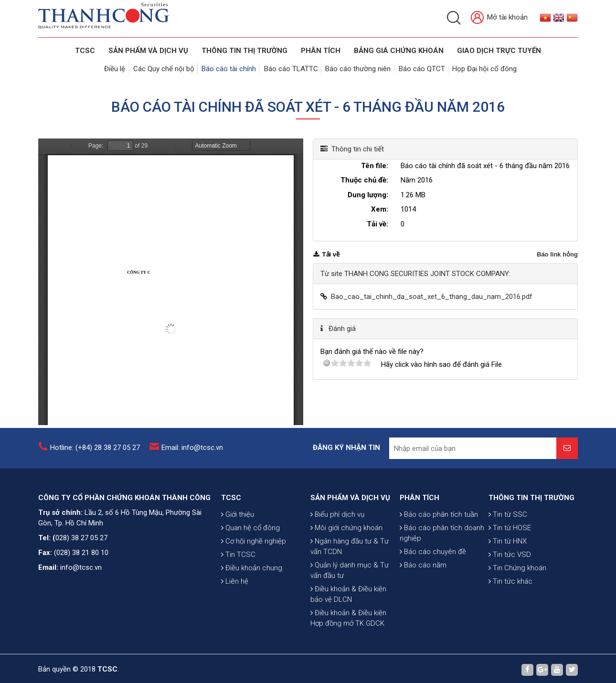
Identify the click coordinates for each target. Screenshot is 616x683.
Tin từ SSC (508, 553)
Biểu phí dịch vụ (337, 570)
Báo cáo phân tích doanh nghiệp (442, 564)
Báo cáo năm (423, 596)
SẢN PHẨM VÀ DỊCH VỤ (148, 51)
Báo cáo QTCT (420, 68)
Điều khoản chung (252, 606)
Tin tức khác (510, 619)
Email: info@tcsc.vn (192, 452)
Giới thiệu (238, 553)
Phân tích (321, 51)
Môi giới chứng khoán (346, 584)
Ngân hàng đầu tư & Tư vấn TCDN (350, 602)
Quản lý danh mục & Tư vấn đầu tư (350, 626)
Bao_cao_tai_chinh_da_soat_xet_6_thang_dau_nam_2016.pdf (432, 294)
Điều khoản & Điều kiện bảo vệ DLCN (348, 650)
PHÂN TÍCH (420, 529)
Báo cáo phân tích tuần (439, 545)
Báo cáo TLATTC (292, 68)
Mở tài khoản (499, 18)
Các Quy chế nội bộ (166, 68)
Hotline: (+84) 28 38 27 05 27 (95, 452)
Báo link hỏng (557, 252)
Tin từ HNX (508, 579)
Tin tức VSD (510, 593)
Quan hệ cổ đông (250, 566)
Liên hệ (235, 619)
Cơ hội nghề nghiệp (254, 579)
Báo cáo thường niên (358, 68)
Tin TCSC (238, 593)
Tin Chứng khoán (517, 606)
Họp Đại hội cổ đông (483, 68)
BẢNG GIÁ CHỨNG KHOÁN (399, 51)
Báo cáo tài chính (231, 68)
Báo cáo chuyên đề (433, 583)
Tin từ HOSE (510, 566)
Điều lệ (118, 68)
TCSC (85, 51)
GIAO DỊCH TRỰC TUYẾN (499, 51)
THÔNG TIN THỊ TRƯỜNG (244, 51)
